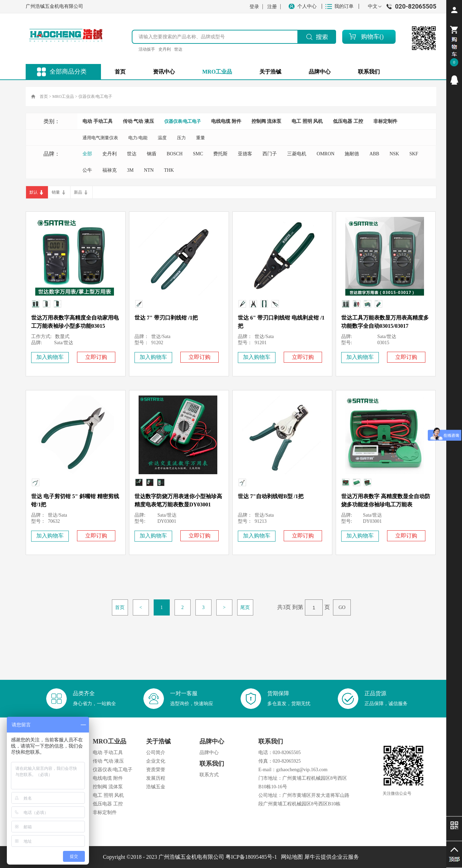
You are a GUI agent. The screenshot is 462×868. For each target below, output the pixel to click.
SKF (414, 154)
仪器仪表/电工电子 (95, 96)
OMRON (325, 154)
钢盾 (152, 154)
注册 (272, 7)
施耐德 (352, 154)
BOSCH (175, 154)
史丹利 (165, 49)
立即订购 (96, 357)
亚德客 (245, 154)
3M (130, 170)
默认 (34, 192)
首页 (120, 72)
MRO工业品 (63, 96)
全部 (87, 154)
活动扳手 (147, 49)
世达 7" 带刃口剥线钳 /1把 (166, 318)
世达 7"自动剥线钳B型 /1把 (271, 496)
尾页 (245, 607)
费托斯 (220, 154)
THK (169, 170)
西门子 (270, 154)
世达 (178, 49)
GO (342, 607)
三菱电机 (297, 154)
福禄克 (110, 170)
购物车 (370, 37)
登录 (254, 7)
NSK (394, 154)
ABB (374, 154)
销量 (56, 192)
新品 (78, 192)
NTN (149, 170)
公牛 (87, 170)
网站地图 (291, 857)
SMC (198, 154)
